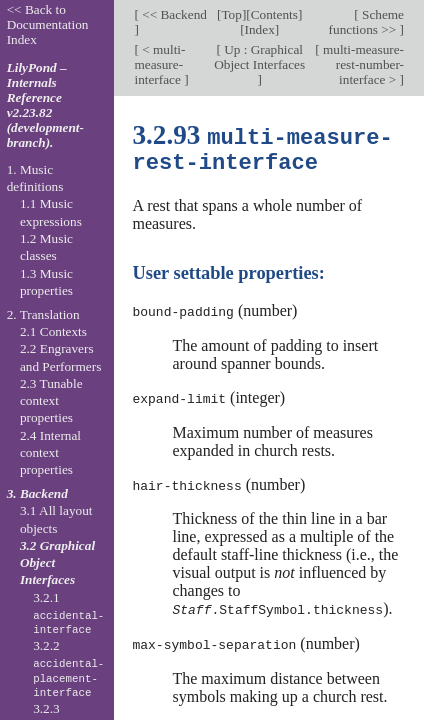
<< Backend (173, 14)
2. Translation (43, 314)
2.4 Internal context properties (50, 453)
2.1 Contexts (53, 331)
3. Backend (37, 493)
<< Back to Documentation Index (48, 24)
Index (260, 29)
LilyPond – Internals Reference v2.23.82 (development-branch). (45, 105)
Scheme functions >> (366, 22)
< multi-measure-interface (159, 64)
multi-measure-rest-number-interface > (362, 64)
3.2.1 (68, 614)
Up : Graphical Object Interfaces (259, 57)
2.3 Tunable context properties (51, 401)
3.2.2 (68, 669)
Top (231, 14)
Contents (274, 14)
